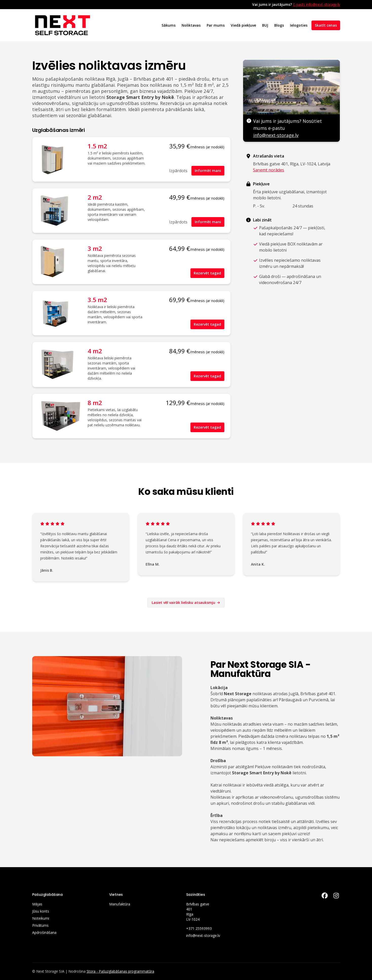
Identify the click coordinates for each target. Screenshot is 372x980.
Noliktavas (191, 25)
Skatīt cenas (326, 25)
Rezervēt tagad (207, 273)
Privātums (40, 925)
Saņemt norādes (269, 170)
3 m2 (95, 248)
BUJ (265, 25)
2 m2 (95, 197)
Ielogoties (299, 25)
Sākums (169, 25)
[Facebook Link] (325, 896)
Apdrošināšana (44, 932)
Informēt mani (208, 171)
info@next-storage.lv (276, 135)
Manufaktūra (120, 904)
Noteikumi (41, 918)
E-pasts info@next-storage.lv (317, 4)
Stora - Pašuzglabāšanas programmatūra (120, 971)
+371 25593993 (199, 928)
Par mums (216, 25)
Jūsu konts (41, 911)
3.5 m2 (97, 300)
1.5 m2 (97, 146)
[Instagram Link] (336, 896)
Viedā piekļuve (243, 25)
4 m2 (95, 351)
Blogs (279, 25)
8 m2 (95, 403)
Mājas (37, 904)
